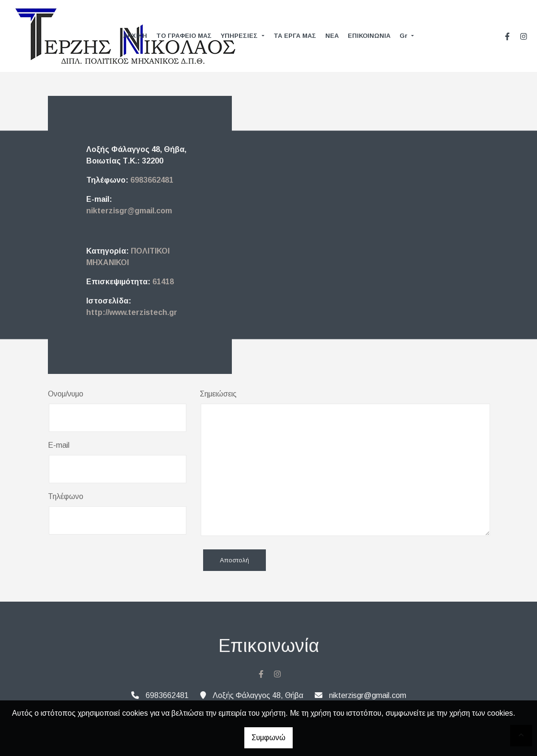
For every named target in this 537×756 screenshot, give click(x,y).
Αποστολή (234, 560)
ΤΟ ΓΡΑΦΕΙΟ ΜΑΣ (184, 36)
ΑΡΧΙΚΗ (135, 36)
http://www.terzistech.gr (132, 312)
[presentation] (121, 561)
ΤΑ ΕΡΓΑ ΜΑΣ (295, 36)
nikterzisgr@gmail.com (129, 211)
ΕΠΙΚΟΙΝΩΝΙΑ (369, 36)
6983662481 (152, 180)
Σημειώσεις (218, 394)
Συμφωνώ (268, 738)
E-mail (59, 445)
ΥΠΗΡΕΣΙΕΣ (240, 36)
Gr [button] (405, 36)
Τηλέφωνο (66, 496)
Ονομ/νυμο (66, 394)
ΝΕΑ (332, 36)
